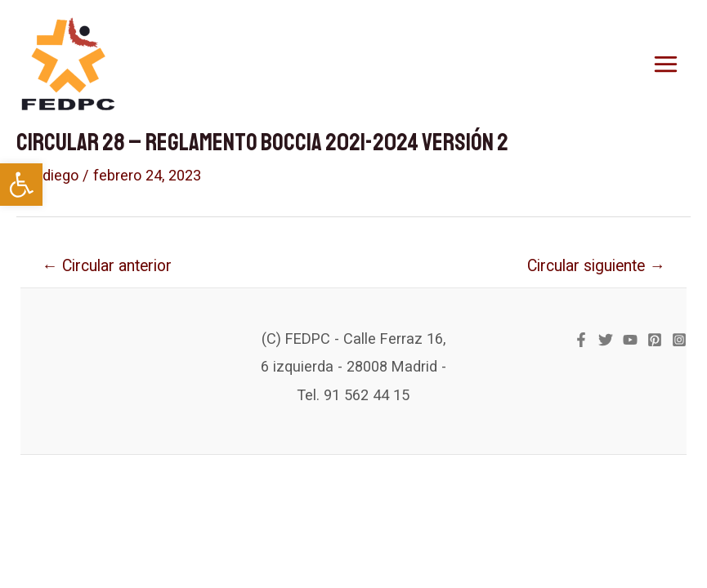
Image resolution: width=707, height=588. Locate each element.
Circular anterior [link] (106, 266)
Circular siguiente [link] (596, 266)
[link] (21, 185)
